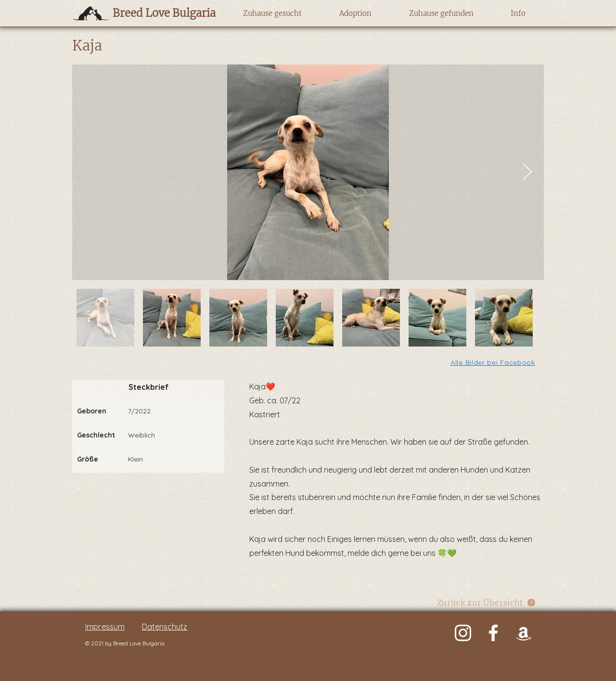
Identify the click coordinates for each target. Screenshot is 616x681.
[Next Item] (527, 173)
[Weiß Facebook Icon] (493, 633)
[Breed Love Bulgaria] (155, 13)
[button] (272, 13)
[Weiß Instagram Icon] (463, 633)
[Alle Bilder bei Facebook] (494, 362)
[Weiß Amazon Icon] (524, 633)
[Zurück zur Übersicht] (486, 602)
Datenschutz (165, 627)
